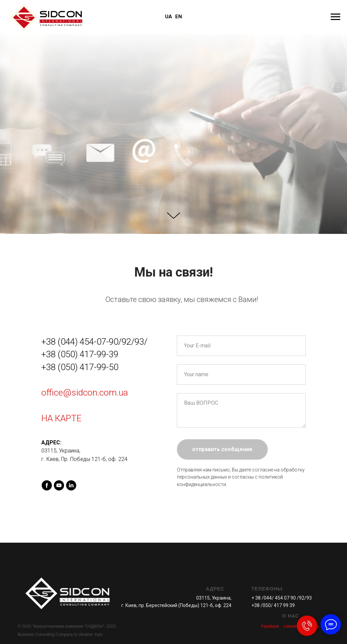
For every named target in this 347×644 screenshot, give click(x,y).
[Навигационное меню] (335, 17)
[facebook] (47, 485)
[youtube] (59, 485)
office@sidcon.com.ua (85, 393)
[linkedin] (71, 485)
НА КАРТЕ (61, 418)
